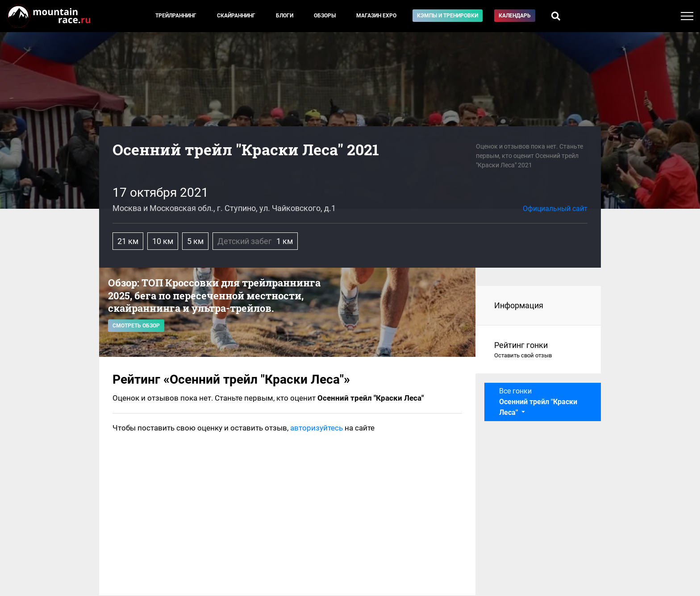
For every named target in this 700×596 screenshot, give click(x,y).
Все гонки (538, 402)
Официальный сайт (555, 209)
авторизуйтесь (317, 428)
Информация (519, 305)
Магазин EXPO (376, 16)
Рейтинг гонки (539, 350)
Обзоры (325, 16)
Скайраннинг (236, 16)
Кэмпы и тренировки (448, 16)
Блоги (285, 16)
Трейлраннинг (176, 16)
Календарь (515, 16)
